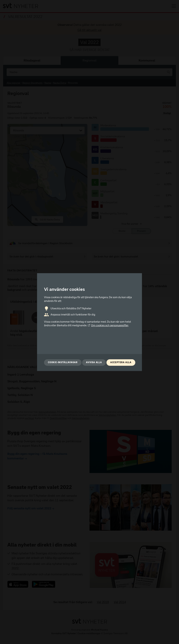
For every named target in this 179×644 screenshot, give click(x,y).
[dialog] (89, 322)
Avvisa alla (94, 362)
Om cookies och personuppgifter (108, 325)
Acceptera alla (121, 362)
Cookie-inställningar (63, 362)
